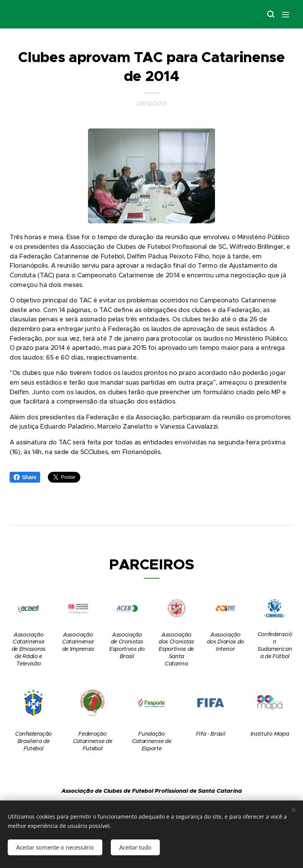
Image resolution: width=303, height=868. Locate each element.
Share (25, 477)
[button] (270, 14)
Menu (286, 15)
